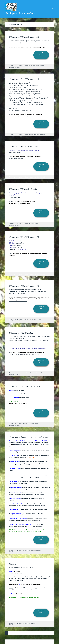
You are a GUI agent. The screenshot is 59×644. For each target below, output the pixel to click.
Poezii (26, 424)
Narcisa (20, 66)
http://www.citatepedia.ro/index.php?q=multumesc (27, 114)
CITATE (12, 564)
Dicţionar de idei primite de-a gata (31, 584)
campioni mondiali (38, 373)
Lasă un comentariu (15, 67)
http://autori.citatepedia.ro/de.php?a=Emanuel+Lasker (29, 352)
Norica (20, 424)
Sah (29, 66)
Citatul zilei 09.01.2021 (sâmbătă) (24, 189)
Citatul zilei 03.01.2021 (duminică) (24, 237)
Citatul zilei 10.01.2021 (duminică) (24, 147)
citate (34, 66)
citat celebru (13, 403)
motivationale (37, 550)
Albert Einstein (23, 403)
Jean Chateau (18, 593)
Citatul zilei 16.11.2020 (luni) (22, 333)
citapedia (32, 424)
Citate (26, 66)
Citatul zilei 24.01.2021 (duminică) (24, 37)
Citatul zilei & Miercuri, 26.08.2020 (24, 386)
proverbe (36, 223)
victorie (42, 66)
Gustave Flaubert (14, 584)
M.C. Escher (17, 571)
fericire (38, 66)
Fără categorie (33, 319)
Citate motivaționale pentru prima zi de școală (29, 437)
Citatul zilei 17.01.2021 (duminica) (24, 79)
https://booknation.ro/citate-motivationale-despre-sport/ (29, 47)
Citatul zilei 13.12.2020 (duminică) (24, 286)
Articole (27, 319)
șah (48, 373)
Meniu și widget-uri (52, 9)
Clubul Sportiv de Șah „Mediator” (20, 13)
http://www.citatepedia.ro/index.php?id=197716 (27, 157)
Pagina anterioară (6, 633)
